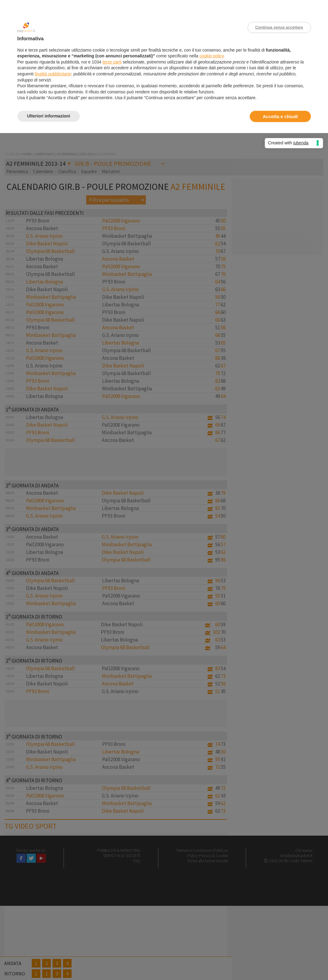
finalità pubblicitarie (53, 74)
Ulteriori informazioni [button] (49, 116)
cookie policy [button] (211, 56)
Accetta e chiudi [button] (280, 116)
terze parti (112, 62)
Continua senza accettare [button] (279, 27)
